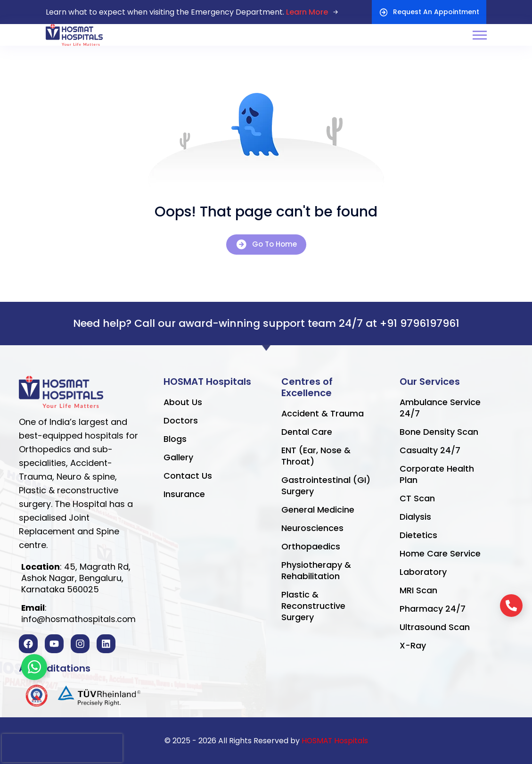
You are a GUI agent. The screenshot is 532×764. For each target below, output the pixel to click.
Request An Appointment (429, 12)
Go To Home (266, 245)
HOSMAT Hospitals (335, 741)
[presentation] (62, 748)
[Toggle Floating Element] (34, 667)
